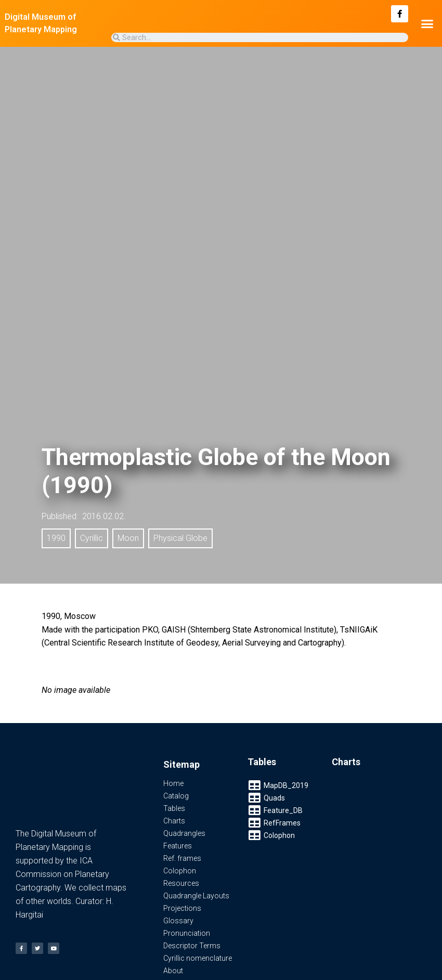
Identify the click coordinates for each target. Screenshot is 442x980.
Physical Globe (180, 538)
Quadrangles (184, 833)
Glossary (178, 921)
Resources (181, 883)
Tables (174, 808)
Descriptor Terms (192, 946)
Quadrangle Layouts (196, 896)
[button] (427, 23)
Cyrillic (92, 538)
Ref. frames (182, 858)
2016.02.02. (104, 516)
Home (173, 783)
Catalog (176, 796)
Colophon (180, 871)
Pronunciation (187, 933)
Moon (128, 538)
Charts (174, 821)
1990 (56, 538)
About (173, 971)
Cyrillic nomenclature (198, 958)
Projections (182, 908)
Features (178, 846)
